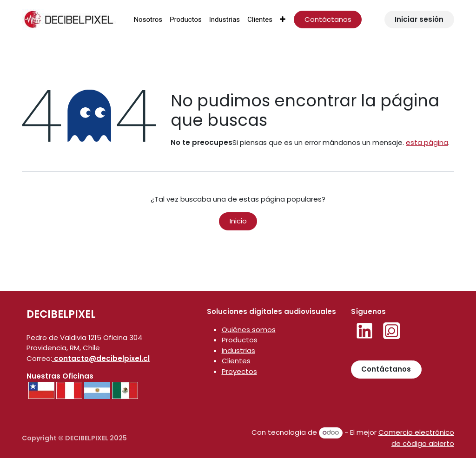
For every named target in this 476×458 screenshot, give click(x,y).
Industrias (238, 350)
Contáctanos (328, 19)
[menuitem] (148, 20)
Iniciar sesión (419, 19)
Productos (240, 340)
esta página (427, 142)
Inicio (238, 221)
